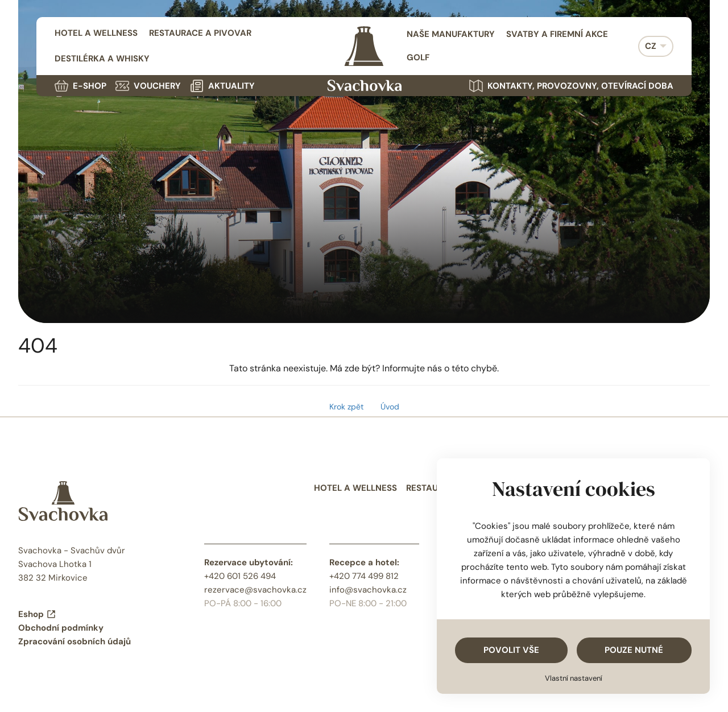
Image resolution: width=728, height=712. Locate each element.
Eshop (37, 614)
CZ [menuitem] (651, 46)
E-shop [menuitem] (80, 86)
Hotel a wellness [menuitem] (96, 33)
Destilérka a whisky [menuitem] (102, 59)
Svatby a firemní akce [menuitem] (557, 34)
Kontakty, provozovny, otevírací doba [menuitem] (571, 86)
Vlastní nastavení (574, 678)
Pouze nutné (634, 650)
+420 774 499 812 (364, 576)
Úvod (390, 407)
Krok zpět (346, 407)
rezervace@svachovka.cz (255, 590)
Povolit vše (511, 650)
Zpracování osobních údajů (75, 641)
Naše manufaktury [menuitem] (451, 34)
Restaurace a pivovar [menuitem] (200, 33)
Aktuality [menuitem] (222, 86)
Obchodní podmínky (61, 628)
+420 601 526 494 (240, 576)
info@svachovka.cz (368, 590)
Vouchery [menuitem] (148, 86)
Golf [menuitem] (418, 57)
